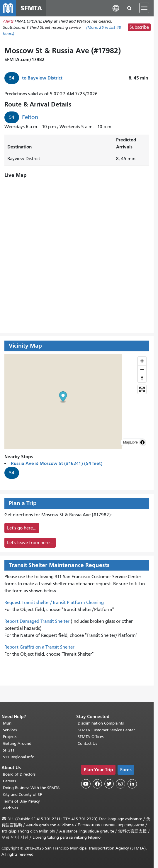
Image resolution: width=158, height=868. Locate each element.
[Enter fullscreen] (142, 390)
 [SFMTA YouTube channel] (86, 784)
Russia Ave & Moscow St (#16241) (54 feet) (57, 464)
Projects (10, 737)
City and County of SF (22, 795)
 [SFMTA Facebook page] (97, 784)
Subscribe (139, 28)
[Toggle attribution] (142, 443)
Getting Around (17, 743)
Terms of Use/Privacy (21, 801)
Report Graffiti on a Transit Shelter (39, 647)
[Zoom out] (142, 370)
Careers (9, 781)
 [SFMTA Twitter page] (109, 784)
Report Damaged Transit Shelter (37, 622)
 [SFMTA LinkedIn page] (132, 784)
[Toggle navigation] (144, 8)
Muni (8, 723)
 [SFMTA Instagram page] (120, 784)
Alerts (8, 22)
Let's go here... (22, 528)
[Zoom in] (142, 361)
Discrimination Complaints (101, 723)
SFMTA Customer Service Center (106, 730)
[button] (116, 8)
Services (10, 730)
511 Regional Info (19, 757)
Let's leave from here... (30, 543)
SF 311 (9, 750)
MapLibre (130, 443)
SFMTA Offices (91, 737)
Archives (10, 808)
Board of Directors (19, 774)
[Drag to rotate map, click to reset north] (142, 378)
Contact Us (87, 743)
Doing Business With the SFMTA (31, 788)
